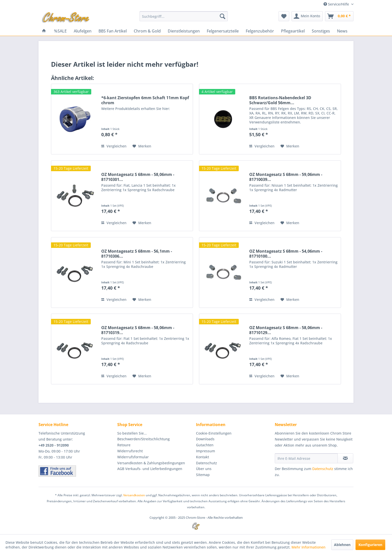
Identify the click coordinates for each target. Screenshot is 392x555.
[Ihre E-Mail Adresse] (306, 458)
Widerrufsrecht (130, 451)
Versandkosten (134, 495)
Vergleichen (114, 146)
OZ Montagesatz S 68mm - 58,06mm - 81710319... (138, 330)
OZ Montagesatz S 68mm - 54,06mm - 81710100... (286, 254)
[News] (342, 31)
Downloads (205, 439)
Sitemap (203, 475)
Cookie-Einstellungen (214, 433)
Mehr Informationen (308, 547)
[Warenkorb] (339, 16)
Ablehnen (342, 545)
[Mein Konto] (307, 16)
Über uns (204, 469)
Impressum (205, 451)
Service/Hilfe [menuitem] (337, 4)
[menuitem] (184, 16)
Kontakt (202, 457)
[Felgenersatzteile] (223, 31)
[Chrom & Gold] (147, 31)
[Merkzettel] (284, 16)
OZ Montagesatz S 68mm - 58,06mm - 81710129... (286, 330)
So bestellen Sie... (132, 433)
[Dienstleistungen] (184, 31)
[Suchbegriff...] (184, 16)
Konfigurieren (370, 545)
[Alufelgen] (83, 31)
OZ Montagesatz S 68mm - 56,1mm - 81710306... (137, 254)
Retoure (124, 445)
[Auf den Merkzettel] (142, 146)
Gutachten (205, 445)
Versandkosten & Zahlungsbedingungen (151, 463)
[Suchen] (222, 16)
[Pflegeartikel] (293, 31)
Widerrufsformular (133, 457)
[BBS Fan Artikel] (113, 31)
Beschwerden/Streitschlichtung (143, 439)
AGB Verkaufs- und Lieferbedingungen (150, 469)
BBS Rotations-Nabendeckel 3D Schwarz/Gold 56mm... (280, 100)
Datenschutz (206, 463)
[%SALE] (60, 31)
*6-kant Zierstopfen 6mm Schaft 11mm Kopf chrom (145, 100)
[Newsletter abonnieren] (345, 458)
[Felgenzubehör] (260, 31)
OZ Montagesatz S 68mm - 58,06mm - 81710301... (138, 177)
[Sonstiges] (321, 31)
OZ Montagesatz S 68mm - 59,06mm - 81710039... (286, 177)
